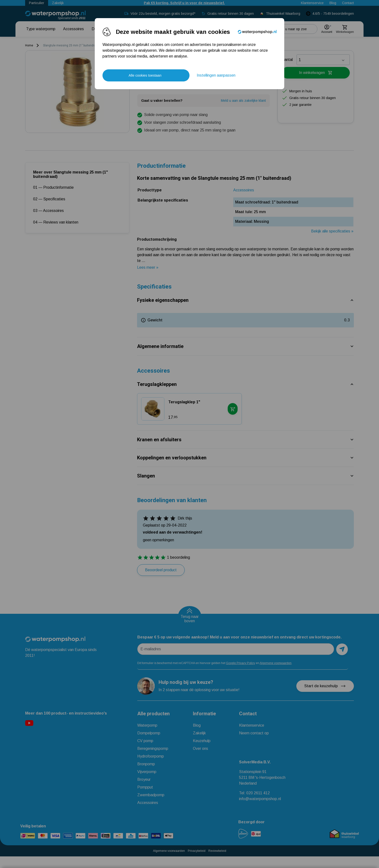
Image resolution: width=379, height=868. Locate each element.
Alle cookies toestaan (145, 75)
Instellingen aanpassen (216, 75)
